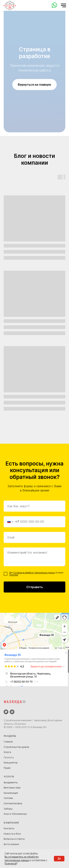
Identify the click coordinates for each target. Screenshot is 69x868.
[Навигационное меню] (63, 6)
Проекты (9, 757)
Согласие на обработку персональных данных (34, 573)
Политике (14, 575)
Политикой (11, 864)
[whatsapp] (6, 712)
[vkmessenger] (12, 712)
